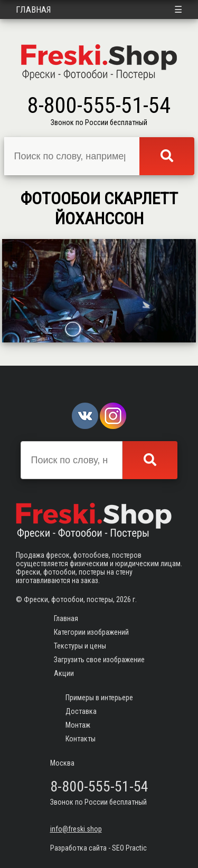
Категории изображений (91, 632)
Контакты (81, 739)
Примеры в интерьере (99, 698)
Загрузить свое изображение (99, 660)
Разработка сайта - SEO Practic (98, 848)
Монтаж (78, 725)
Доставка (81, 711)
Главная (34, 9)
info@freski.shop (76, 829)
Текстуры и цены (80, 646)
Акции (64, 673)
